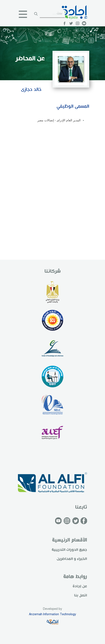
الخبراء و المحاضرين (72, 559)
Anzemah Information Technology (52, 614)
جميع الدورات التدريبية (69, 550)
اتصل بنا (81, 595)
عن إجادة (80, 586)
